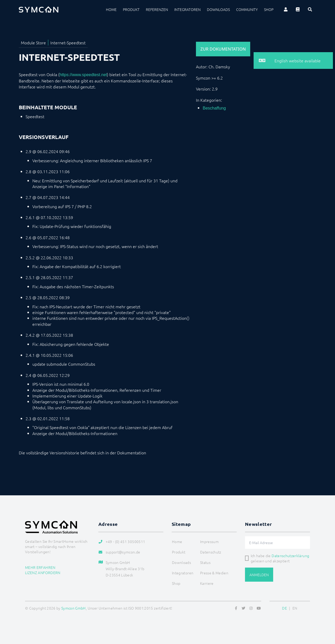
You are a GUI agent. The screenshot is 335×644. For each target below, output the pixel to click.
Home (111, 9)
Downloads (218, 9)
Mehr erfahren (40, 567)
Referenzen (157, 9)
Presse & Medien (214, 573)
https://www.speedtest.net (83, 75)
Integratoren (187, 9)
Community (247, 9)
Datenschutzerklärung (290, 556)
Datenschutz (211, 552)
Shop (269, 9)
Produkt (131, 9)
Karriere (207, 583)
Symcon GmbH (74, 608)
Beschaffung (214, 108)
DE (285, 608)
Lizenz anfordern (43, 573)
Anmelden (259, 575)
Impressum (209, 541)
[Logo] (39, 9)
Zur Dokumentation (223, 49)
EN (295, 608)
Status (205, 562)
